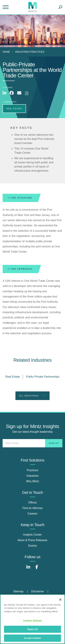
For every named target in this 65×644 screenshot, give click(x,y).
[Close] (60, 600)
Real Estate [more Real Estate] (14, 109)
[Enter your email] (32, 443)
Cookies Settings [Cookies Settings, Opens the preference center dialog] (33, 620)
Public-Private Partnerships (43, 377)
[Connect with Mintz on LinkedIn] (28, 569)
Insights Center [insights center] (33, 535)
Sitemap (18, 591)
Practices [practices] (33, 470)
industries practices (30, 52)
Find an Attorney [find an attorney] (32, 508)
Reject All (32, 629)
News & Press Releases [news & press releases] (33, 540)
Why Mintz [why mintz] (32, 481)
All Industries (33, 396)
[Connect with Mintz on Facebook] (37, 569)
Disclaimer (38, 591)
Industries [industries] (32, 476)
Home (6, 52)
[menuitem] (7, 52)
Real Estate (13, 377)
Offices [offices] (33, 503)
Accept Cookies (32, 638)
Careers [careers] (32, 514)
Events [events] (32, 546)
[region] (32, 619)
